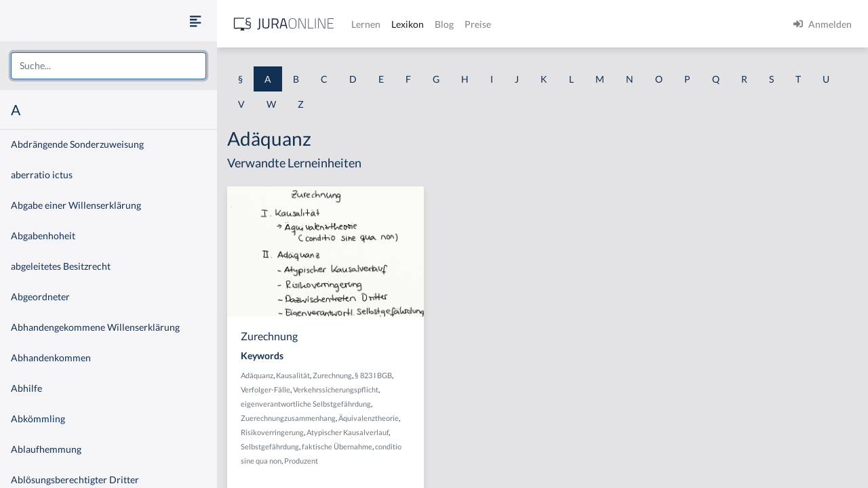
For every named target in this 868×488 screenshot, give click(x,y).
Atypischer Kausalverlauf (348, 432)
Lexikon (408, 24)
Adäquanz (257, 375)
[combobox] (108, 66)
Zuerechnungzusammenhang (288, 418)
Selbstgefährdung (270, 446)
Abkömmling (38, 419)
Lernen (366, 24)
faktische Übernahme (337, 446)
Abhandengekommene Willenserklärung (95, 327)
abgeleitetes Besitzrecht (61, 266)
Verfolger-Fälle (265, 389)
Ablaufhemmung (46, 449)
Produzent (301, 461)
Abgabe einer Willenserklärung (76, 205)
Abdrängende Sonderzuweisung (77, 144)
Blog (444, 24)
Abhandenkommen (51, 358)
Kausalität (293, 375)
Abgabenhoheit (43, 236)
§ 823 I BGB (373, 375)
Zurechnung (332, 375)
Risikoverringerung (272, 432)
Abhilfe (26, 388)
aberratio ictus (42, 175)
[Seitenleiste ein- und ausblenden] (195, 21)
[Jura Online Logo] (284, 24)
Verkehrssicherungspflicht (336, 389)
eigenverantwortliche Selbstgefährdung (306, 404)
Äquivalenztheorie (369, 418)
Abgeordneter (40, 297)
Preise (478, 24)
